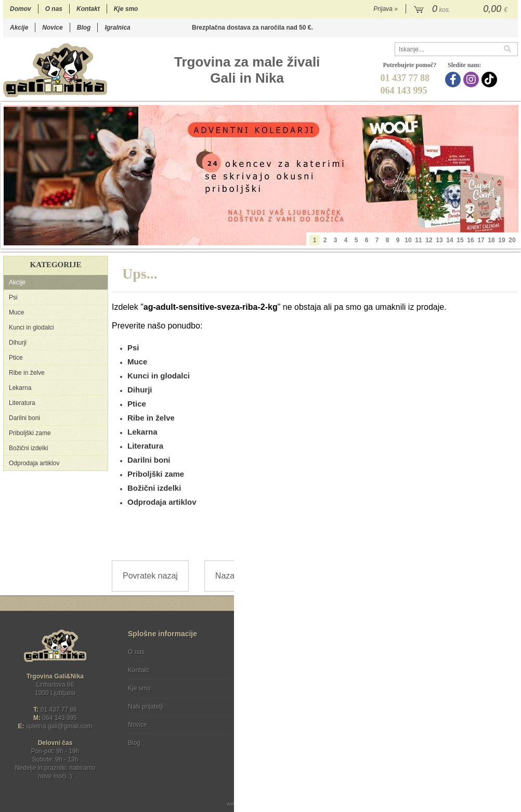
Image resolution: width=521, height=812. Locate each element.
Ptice (16, 358)
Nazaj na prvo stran (251, 576)
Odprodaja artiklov (34, 463)
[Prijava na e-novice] (508, 661)
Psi (13, 297)
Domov (21, 9)
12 (429, 240)
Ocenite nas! (283, 739)
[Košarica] (462, 9)
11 (418, 240)
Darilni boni (24, 418)
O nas (54, 9)
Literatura (22, 403)
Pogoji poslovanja (277, 652)
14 (450, 240)
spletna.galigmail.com (59, 726)
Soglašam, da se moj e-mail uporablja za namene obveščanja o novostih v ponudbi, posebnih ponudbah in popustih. (450, 694)
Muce (16, 312)
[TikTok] (491, 80)
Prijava (386, 9)
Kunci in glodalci (31, 328)
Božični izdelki (28, 448)
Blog (84, 28)
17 (481, 240)
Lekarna (20, 388)
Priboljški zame (30, 433)
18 (491, 240)
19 (502, 240)
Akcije (19, 28)
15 (460, 240)
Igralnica (117, 28)
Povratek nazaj (150, 576)
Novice (52, 28)
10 (408, 240)
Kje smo (126, 9)
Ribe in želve (27, 373)
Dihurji (18, 343)
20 (512, 240)
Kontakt (88, 9)
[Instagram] (472, 80)
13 (439, 240)
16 (470, 240)
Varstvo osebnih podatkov (288, 670)
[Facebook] (454, 80)
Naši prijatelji (146, 706)
